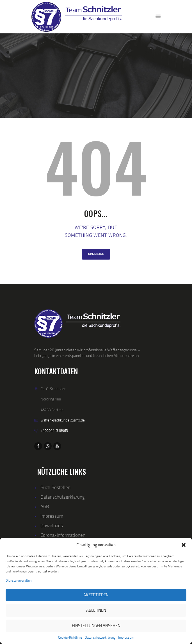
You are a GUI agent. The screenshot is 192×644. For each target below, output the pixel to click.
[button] (184, 545)
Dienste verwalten (19, 580)
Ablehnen (96, 610)
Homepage (96, 254)
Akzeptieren (96, 595)
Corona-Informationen (63, 535)
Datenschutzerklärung (100, 637)
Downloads (52, 525)
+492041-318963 (54, 430)
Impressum (126, 637)
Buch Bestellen (55, 487)
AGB (45, 506)
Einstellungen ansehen (96, 626)
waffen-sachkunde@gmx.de (63, 420)
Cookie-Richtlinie (70, 637)
